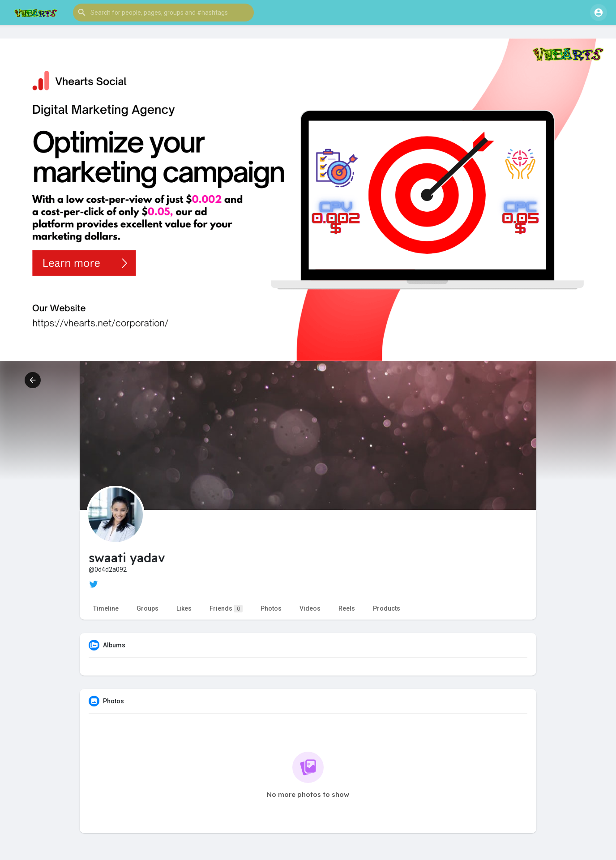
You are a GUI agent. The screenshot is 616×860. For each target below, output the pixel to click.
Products (387, 608)
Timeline (106, 608)
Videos (310, 608)
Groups (148, 608)
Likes (184, 608)
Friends (226, 609)
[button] (163, 13)
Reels (347, 608)
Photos (271, 608)
